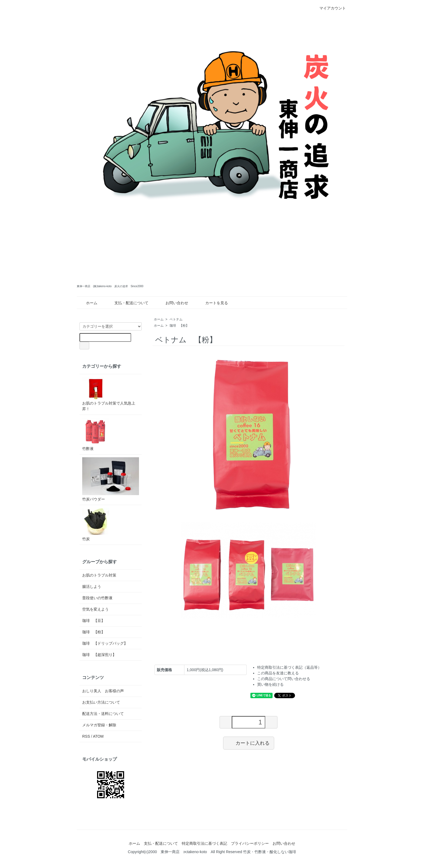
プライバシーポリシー (250, 843)
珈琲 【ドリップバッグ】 (105, 643)
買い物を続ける (270, 684)
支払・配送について (127, 303)
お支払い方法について (101, 702)
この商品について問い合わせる (284, 679)
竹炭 (96, 524)
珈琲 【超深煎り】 (99, 655)
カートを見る (213, 303)
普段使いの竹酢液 (97, 598)
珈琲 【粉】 (179, 326)
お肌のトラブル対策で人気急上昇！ (109, 394)
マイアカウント (330, 8)
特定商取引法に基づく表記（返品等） (289, 667)
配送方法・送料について (103, 714)
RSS (86, 736)
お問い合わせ (173, 303)
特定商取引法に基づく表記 (204, 843)
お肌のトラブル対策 (99, 575)
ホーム (88, 303)
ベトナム (178, 319)
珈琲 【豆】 (94, 621)
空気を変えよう (95, 609)
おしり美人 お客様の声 (103, 691)
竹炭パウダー (111, 479)
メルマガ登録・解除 (99, 725)
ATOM (98, 736)
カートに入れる (249, 743)
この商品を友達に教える (278, 673)
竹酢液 (96, 434)
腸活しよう (92, 587)
